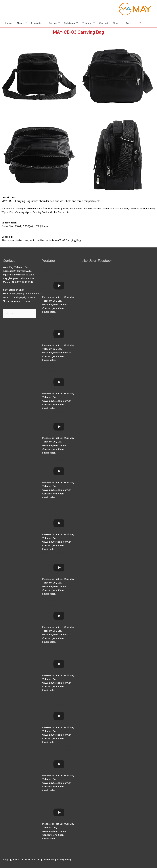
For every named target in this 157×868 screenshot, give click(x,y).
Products (36, 23)
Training (87, 23)
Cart (128, 23)
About (20, 23)
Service (53, 23)
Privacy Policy (65, 860)
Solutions (70, 23)
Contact (104, 23)
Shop (116, 23)
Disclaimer (49, 860)
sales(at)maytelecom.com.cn (27, 294)
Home (9, 23)
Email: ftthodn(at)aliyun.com (19, 297)
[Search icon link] (140, 23)
